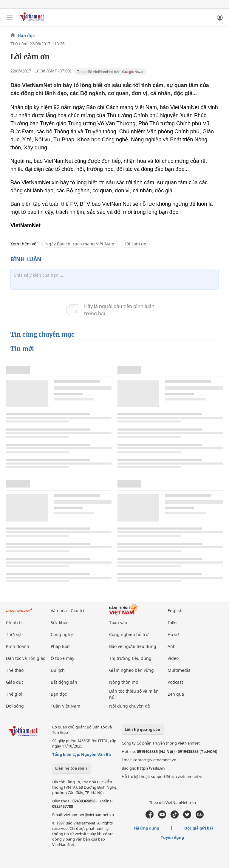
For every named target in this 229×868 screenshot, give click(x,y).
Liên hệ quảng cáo (142, 729)
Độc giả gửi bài (199, 828)
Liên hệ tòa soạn (71, 768)
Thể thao (15, 670)
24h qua (176, 694)
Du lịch (58, 670)
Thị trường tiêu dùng (130, 658)
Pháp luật (60, 646)
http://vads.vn (151, 768)
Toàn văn (118, 622)
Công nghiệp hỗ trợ (129, 634)
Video (173, 658)
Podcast (175, 682)
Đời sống (15, 706)
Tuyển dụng (172, 837)
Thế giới (14, 694)
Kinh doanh (18, 646)
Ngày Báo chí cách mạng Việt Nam (80, 244)
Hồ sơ (173, 634)
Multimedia (179, 670)
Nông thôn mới (124, 682)
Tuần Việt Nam (65, 706)
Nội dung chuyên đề (130, 706)
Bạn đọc (26, 35)
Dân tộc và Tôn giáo (26, 658)
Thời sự (13, 634)
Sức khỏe (60, 622)
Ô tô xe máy (62, 658)
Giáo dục (15, 682)
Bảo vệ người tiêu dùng (133, 646)
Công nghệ (62, 634)
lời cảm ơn (136, 244)
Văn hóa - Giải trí (67, 611)
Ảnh (172, 646)
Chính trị (15, 622)
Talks (172, 622)
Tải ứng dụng (146, 828)
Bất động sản (64, 682)
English (175, 611)
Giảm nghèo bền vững (131, 670)
